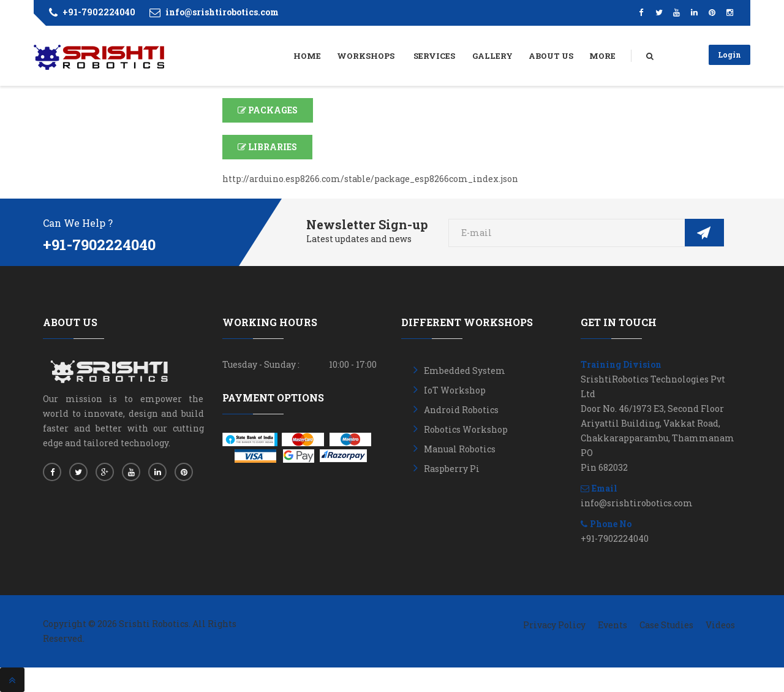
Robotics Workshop (466, 429)
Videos (720, 625)
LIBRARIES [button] (267, 147)
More (602, 56)
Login (729, 55)
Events (612, 625)
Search (661, 57)
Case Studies (666, 625)
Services (434, 56)
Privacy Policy (554, 625)
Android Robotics (461, 410)
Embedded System (465, 371)
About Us (551, 56)
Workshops (367, 56)
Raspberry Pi (452, 469)
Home (307, 56)
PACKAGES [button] (268, 110)
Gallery (492, 56)
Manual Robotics (460, 449)
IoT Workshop (455, 390)
